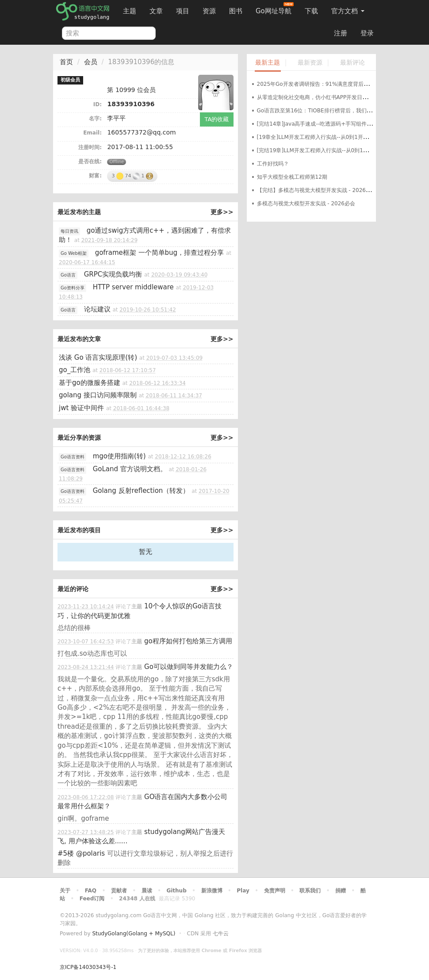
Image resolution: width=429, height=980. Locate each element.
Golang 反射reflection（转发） (141, 491)
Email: (92, 133)
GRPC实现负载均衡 (113, 274)
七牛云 (221, 934)
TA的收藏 (217, 119)
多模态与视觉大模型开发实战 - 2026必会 (306, 204)
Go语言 (68, 275)
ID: (98, 104)
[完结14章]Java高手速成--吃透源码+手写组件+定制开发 (325, 124)
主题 (130, 11)
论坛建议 (97, 309)
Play (243, 891)
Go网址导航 (275, 9)
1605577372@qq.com (141, 132)
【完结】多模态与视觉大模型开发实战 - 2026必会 (317, 190)
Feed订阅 (92, 899)
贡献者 (119, 891)
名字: (95, 119)
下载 (311, 11)
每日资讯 (69, 231)
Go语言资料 (73, 457)
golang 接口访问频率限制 (98, 395)
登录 (367, 33)
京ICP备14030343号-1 (88, 967)
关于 (65, 891)
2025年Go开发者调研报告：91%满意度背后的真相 (318, 84)
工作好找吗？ (273, 164)
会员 (91, 62)
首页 (66, 62)
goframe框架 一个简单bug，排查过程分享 (160, 253)
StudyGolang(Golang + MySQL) (134, 934)
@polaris (90, 853)
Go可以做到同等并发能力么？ (189, 667)
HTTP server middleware (133, 287)
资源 (209, 11)
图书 (236, 11)
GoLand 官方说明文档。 (130, 469)
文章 (156, 11)
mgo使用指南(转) (119, 456)
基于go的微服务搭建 (90, 383)
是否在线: (90, 161)
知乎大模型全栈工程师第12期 (292, 177)
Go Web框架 (74, 253)
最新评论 (352, 63)
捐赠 (341, 891)
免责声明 (275, 891)
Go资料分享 (73, 288)
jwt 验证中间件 (81, 408)
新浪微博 (212, 891)
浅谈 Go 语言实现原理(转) (98, 357)
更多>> (222, 212)
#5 (66, 853)
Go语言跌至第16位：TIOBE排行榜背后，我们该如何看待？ (328, 111)
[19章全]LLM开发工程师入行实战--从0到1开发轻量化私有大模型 (334, 137)
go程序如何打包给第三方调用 (188, 641)
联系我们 (310, 891)
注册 (341, 33)
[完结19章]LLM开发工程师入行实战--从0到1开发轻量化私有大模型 (337, 150)
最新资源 (310, 63)
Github (176, 891)
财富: (95, 176)
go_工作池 (75, 370)
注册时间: (90, 147)
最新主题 (268, 63)
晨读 (147, 891)
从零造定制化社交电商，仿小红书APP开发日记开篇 (318, 97)
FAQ (91, 891)
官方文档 (348, 11)
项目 (183, 11)
